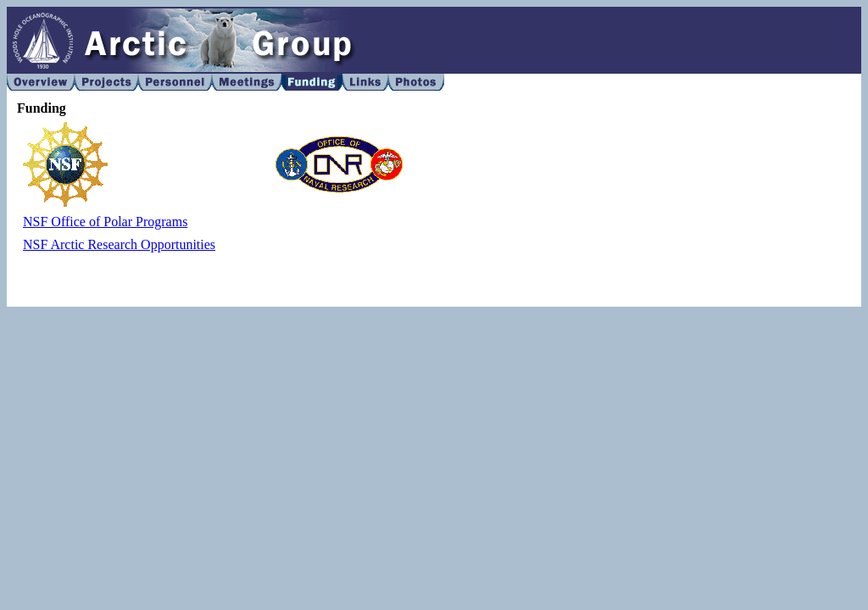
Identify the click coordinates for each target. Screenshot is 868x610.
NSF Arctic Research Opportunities (119, 244)
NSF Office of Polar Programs (105, 222)
